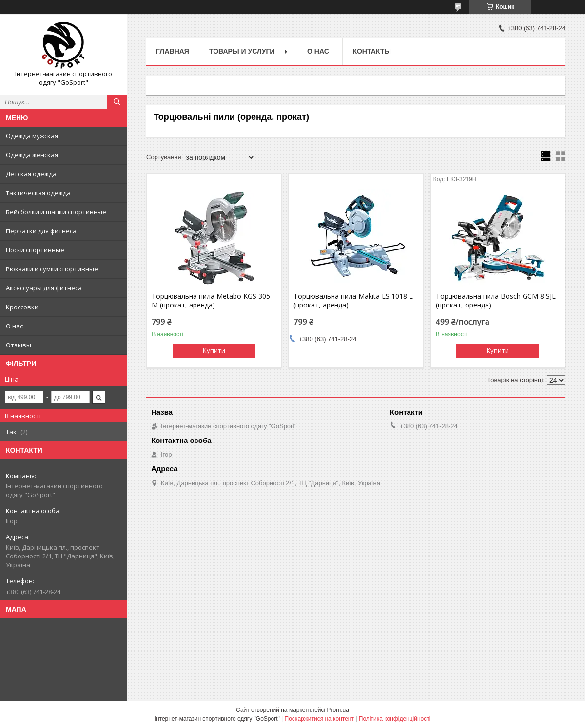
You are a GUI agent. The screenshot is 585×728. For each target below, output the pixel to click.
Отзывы (19, 345)
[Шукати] (117, 102)
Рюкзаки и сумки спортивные (52, 269)
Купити (214, 350)
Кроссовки (22, 307)
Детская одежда (31, 174)
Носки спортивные (35, 250)
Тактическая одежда (38, 193)
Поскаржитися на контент (319, 719)
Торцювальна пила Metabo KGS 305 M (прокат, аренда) (211, 301)
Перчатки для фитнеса (41, 231)
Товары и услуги (242, 51)
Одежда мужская (32, 136)
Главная (173, 51)
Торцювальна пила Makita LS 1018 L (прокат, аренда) (353, 301)
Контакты (371, 51)
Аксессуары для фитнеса (44, 288)
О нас (14, 326)
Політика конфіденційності (395, 719)
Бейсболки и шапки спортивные (56, 212)
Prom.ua (338, 710)
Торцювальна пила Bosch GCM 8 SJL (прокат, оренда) (496, 301)
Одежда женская (32, 155)
